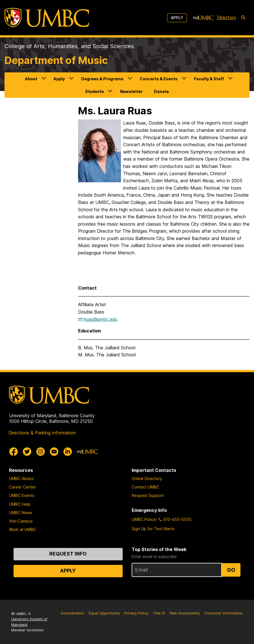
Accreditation (73, 613)
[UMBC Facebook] (14, 452)
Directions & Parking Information (42, 433)
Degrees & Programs (102, 79)
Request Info (68, 554)
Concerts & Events (159, 79)
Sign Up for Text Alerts (153, 529)
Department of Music (56, 60)
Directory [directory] (227, 17)
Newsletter (131, 91)
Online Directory (147, 478)
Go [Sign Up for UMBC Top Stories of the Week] (231, 570)
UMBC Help (20, 504)
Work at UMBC (23, 529)
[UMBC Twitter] (27, 452)
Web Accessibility (185, 613)
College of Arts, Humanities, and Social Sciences (69, 46)
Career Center (23, 487)
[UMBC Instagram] (41, 452)
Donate (161, 91)
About (31, 79)
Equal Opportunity (104, 613)
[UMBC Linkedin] (68, 452)
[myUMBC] (203, 18)
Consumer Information (224, 613)
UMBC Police (144, 519)
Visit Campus (21, 521)
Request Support (148, 495)
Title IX (159, 613)
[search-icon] (243, 18)
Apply (177, 18)
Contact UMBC (145, 487)
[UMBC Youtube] (54, 452)
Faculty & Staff (209, 79)
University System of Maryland (29, 622)
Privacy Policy (136, 613)
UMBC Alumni (21, 478)
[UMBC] (47, 18)
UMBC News (21, 513)
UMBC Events (22, 495)
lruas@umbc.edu (101, 319)
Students (95, 91)
